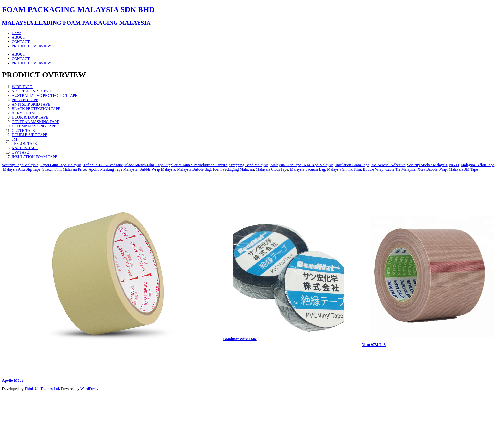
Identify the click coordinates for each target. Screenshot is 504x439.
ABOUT (18, 54)
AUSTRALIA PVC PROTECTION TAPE (45, 95)
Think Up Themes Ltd (42, 389)
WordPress (89, 389)
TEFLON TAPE (24, 144)
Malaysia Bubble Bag (194, 169)
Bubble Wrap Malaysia (157, 169)
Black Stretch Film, (140, 165)
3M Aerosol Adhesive (388, 165)
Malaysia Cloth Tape (272, 169)
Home (16, 33)
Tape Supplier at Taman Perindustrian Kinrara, (192, 165)
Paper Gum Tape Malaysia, (62, 165)
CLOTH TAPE (23, 130)
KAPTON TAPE (25, 148)
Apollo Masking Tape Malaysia (113, 169)
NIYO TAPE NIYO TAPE (32, 91)
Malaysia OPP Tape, (287, 165)
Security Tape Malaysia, (21, 165)
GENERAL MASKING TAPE (35, 122)
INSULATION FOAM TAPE (34, 157)
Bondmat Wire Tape (240, 339)
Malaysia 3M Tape (463, 169)
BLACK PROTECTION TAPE (36, 109)
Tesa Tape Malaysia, (319, 165)
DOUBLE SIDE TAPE (29, 135)
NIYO (454, 165)
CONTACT (21, 59)
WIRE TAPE (22, 87)
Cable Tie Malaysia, (401, 169)
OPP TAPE (20, 152)
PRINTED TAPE (25, 100)
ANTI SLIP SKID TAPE (31, 104)
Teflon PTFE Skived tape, (104, 165)
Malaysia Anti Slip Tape (22, 169)
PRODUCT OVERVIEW (31, 63)
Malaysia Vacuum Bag (308, 169)
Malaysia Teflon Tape (478, 165)
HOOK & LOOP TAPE (30, 117)
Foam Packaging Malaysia (233, 169)
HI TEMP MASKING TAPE (34, 126)
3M (14, 139)
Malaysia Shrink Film (344, 169)
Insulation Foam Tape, (353, 165)
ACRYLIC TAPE (25, 113)
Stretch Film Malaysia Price (64, 169)
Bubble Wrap (373, 169)
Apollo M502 (13, 380)
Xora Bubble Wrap (432, 169)
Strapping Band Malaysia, (250, 165)
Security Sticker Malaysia (427, 165)
